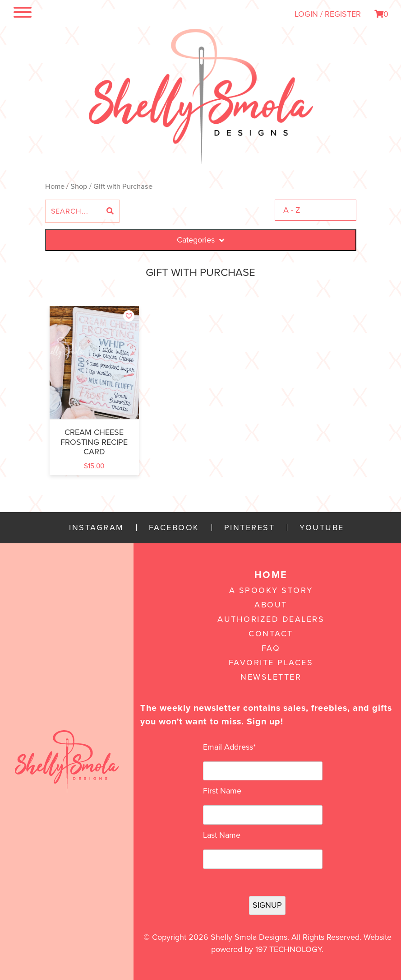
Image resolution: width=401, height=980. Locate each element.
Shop (79, 187)
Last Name (222, 835)
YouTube (322, 528)
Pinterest (250, 528)
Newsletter (271, 677)
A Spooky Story (271, 590)
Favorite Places (271, 663)
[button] (129, 316)
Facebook (174, 528)
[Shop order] (316, 210)
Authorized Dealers (271, 619)
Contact (271, 634)
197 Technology (288, 949)
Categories (200, 240)
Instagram (97, 528)
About (271, 605)
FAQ (271, 648)
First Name (222, 791)
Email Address (229, 747)
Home (55, 187)
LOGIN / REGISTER (328, 14)
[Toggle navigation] (22, 14)
